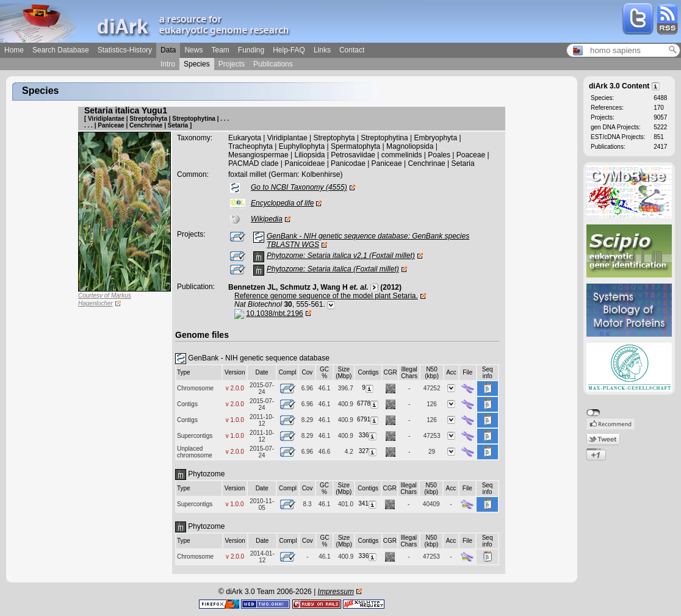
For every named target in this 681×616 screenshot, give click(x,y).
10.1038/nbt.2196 (274, 313)
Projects (232, 64)
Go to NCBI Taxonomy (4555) (299, 187)
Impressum (336, 592)
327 (369, 451)
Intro (168, 64)
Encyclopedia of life (282, 203)
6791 (368, 419)
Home (14, 50)
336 (369, 435)
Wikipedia (267, 219)
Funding (251, 50)
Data (168, 50)
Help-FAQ (289, 50)
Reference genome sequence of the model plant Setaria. (326, 296)
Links (322, 50)
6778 (368, 403)
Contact (352, 50)
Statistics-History (125, 50)
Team (220, 50)
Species (197, 64)
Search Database (61, 50)
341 (368, 503)
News (193, 50)
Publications (273, 64)
